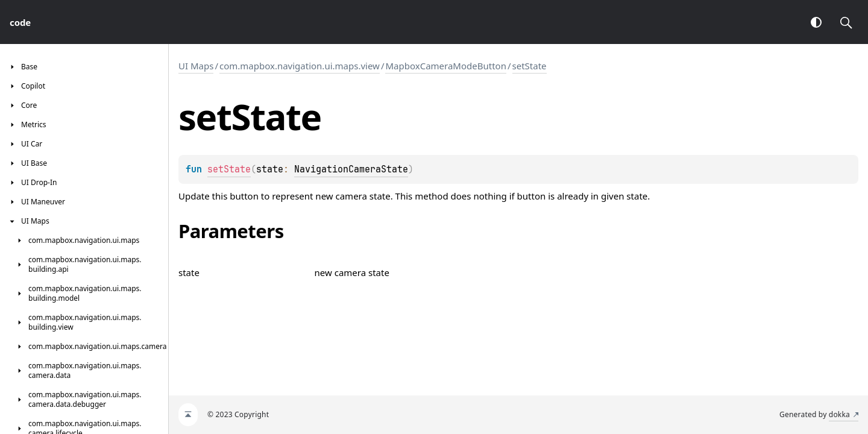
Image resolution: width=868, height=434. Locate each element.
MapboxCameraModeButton (445, 66)
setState (530, 66)
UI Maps (196, 66)
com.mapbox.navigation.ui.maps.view (300, 66)
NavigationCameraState (351, 169)
